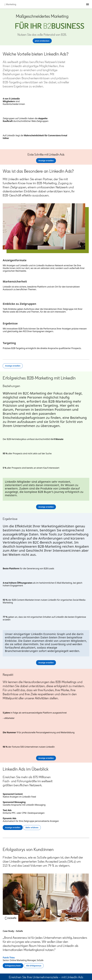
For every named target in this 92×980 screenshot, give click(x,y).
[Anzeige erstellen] (46, 161)
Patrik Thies (9, 958)
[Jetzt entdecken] (42, 41)
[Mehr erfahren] (32, 828)
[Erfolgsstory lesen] (13, 966)
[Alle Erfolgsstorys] (34, 966)
